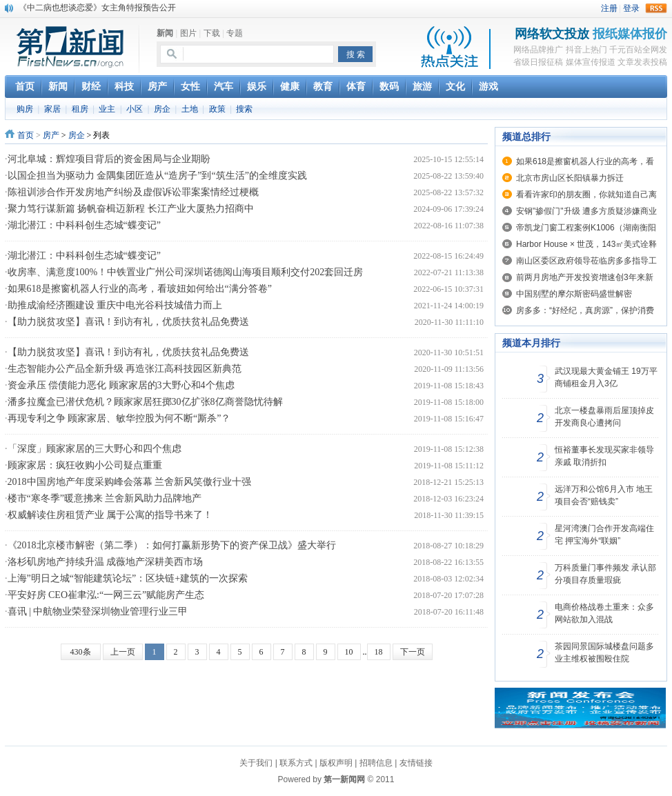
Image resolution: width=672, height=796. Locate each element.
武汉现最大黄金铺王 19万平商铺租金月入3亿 (606, 377)
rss (656, 8)
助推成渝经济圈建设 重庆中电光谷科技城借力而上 (115, 305)
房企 (162, 109)
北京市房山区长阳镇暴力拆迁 (570, 178)
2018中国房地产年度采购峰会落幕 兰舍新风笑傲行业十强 (130, 482)
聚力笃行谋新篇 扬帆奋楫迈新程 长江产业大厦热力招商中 (131, 209)
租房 (80, 109)
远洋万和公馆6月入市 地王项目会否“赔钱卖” (604, 495)
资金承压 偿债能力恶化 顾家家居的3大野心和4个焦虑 (121, 385)
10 (349, 652)
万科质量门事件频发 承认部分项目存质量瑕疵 (605, 574)
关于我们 (256, 763)
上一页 (123, 652)
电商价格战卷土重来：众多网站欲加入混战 (604, 613)
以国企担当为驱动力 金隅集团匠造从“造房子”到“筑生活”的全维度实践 (157, 176)
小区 (135, 109)
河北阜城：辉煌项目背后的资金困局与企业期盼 (109, 159)
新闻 (165, 33)
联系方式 (296, 763)
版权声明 (336, 763)
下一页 (413, 652)
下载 (212, 33)
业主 (107, 109)
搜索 (244, 109)
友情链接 (416, 763)
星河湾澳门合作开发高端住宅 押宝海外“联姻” (604, 535)
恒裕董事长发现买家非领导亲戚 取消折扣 (604, 456)
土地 (190, 109)
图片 (188, 33)
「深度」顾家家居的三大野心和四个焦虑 (95, 449)
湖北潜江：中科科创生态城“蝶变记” (84, 225)
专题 (235, 33)
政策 (217, 109)
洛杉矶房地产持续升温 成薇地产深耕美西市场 (106, 562)
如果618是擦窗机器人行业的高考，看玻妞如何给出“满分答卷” (140, 289)
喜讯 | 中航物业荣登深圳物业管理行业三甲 (98, 611)
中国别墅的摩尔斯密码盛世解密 (574, 294)
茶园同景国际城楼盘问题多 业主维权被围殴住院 (604, 653)
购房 (25, 109)
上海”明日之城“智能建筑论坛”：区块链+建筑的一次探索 (128, 578)
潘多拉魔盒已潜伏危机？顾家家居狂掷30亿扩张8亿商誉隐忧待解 (145, 402)
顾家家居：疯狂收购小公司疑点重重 (85, 465)
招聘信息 (376, 763)
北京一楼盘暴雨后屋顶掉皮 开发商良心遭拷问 (604, 417)
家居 (52, 109)
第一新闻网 (344, 779)
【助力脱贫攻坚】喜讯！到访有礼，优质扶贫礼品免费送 (128, 322)
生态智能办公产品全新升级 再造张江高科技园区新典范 (125, 369)
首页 (26, 135)
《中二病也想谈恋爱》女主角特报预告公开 (97, 8)
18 (379, 652)
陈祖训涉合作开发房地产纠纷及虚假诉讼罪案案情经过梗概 (133, 192)
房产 (51, 135)
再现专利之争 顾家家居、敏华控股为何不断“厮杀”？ (119, 418)
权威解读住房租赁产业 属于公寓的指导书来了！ (110, 515)
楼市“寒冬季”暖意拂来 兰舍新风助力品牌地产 (105, 498)
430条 (81, 652)
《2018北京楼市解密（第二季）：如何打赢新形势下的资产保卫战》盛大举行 (172, 545)
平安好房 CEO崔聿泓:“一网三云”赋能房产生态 (106, 595)
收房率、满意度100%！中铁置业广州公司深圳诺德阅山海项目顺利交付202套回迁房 (186, 272)
